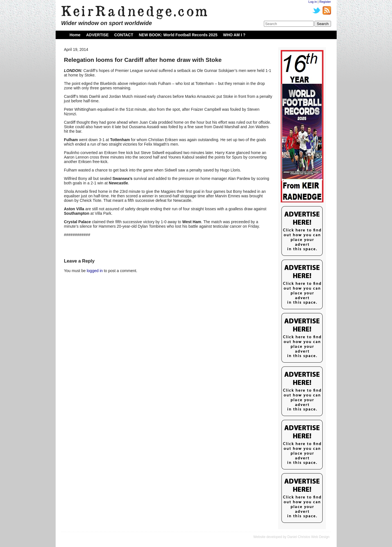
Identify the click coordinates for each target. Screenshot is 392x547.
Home (75, 35)
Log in (313, 2)
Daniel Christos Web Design (309, 537)
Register (325, 2)
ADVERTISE (97, 35)
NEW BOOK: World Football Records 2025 (178, 35)
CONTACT (124, 35)
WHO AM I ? (234, 35)
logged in (95, 271)
